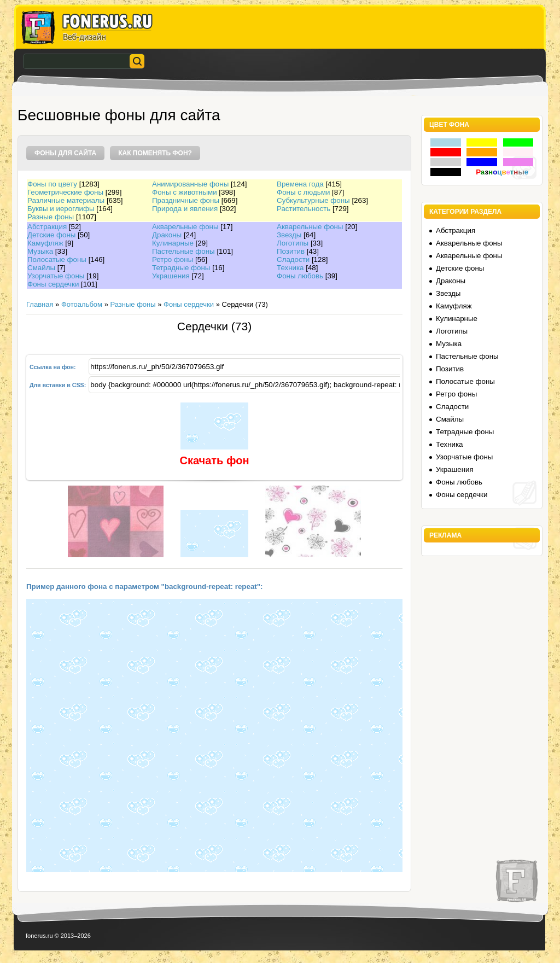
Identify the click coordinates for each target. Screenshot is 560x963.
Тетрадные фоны (181, 268)
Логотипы (293, 243)
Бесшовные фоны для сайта (119, 115)
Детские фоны (51, 235)
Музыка (40, 251)
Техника (290, 268)
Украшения (171, 276)
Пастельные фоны (183, 251)
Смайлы (41, 268)
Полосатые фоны (57, 259)
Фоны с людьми (303, 192)
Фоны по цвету (52, 184)
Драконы (167, 235)
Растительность (304, 209)
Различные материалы (66, 200)
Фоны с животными (185, 192)
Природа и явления (185, 209)
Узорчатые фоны (56, 276)
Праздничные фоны (186, 200)
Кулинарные (173, 243)
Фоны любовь (300, 276)
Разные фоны (51, 217)
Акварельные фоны (185, 227)
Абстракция (47, 227)
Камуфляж (45, 243)
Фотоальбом (82, 304)
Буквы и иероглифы (61, 209)
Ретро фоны (173, 259)
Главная (40, 304)
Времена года (300, 184)
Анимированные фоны (190, 184)
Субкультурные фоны (313, 200)
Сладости (293, 259)
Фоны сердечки (53, 284)
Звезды (289, 235)
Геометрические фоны (65, 192)
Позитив (291, 251)
